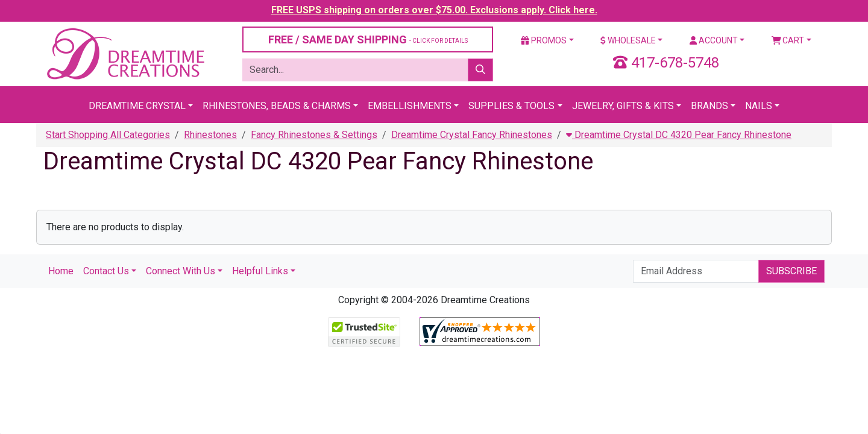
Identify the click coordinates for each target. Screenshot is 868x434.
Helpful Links (260, 271)
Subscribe (791, 271)
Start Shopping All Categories (108, 135)
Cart (788, 40)
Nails (759, 106)
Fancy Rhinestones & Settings (314, 135)
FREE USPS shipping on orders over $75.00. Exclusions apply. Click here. (434, 10)
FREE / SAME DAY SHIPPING (368, 39)
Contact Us (106, 271)
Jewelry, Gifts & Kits (623, 106)
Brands (709, 106)
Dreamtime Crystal (137, 106)
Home (61, 271)
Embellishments (410, 106)
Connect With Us (181, 271)
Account (714, 40)
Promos (544, 40)
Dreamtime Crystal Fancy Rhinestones (472, 135)
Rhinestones (210, 135)
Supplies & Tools (511, 106)
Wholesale (628, 40)
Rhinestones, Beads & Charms (277, 106)
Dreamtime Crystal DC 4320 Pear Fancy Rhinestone (679, 135)
